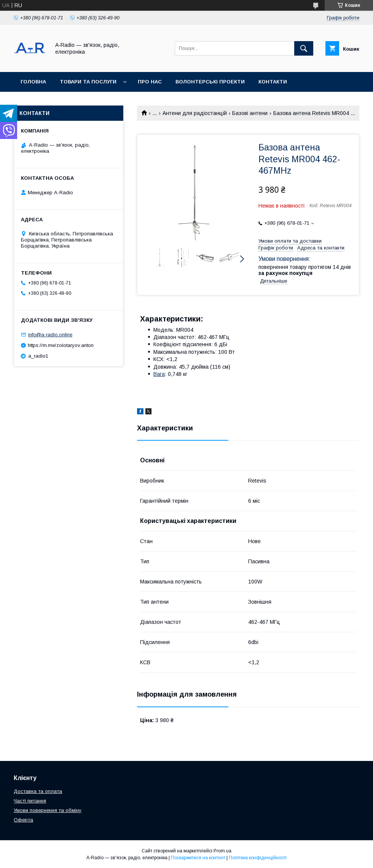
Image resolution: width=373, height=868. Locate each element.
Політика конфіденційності (258, 858)
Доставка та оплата (51, 102)
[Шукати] (304, 48)
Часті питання (30, 801)
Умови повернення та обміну (48, 810)
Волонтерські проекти (210, 82)
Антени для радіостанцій (195, 113)
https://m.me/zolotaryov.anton (61, 345)
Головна (33, 82)
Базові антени (250, 113)
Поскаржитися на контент (198, 858)
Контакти (273, 82)
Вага (159, 374)
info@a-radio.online (50, 335)
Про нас (150, 82)
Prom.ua (222, 851)
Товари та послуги (88, 82)
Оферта (23, 820)
